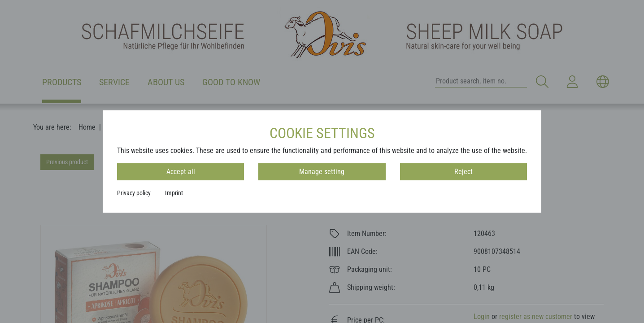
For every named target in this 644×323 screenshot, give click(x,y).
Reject (463, 172)
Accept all (181, 172)
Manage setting (322, 172)
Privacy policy (134, 193)
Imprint (174, 193)
